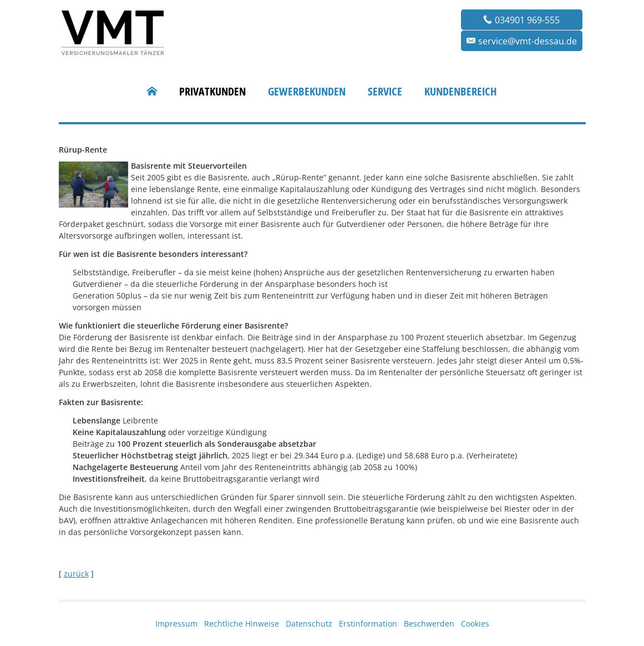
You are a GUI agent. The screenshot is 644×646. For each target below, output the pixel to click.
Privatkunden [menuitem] (212, 92)
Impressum (176, 624)
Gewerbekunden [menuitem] (307, 92)
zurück (76, 574)
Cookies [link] (475, 624)
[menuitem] (152, 92)
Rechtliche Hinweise (242, 624)
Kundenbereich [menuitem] (461, 92)
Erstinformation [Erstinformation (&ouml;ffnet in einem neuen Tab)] (368, 624)
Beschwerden (429, 624)
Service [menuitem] (385, 92)
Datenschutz (309, 624)
